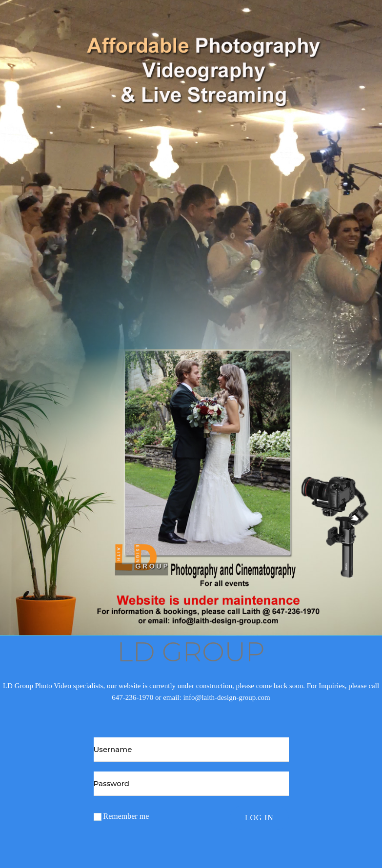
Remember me (121, 816)
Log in (259, 818)
